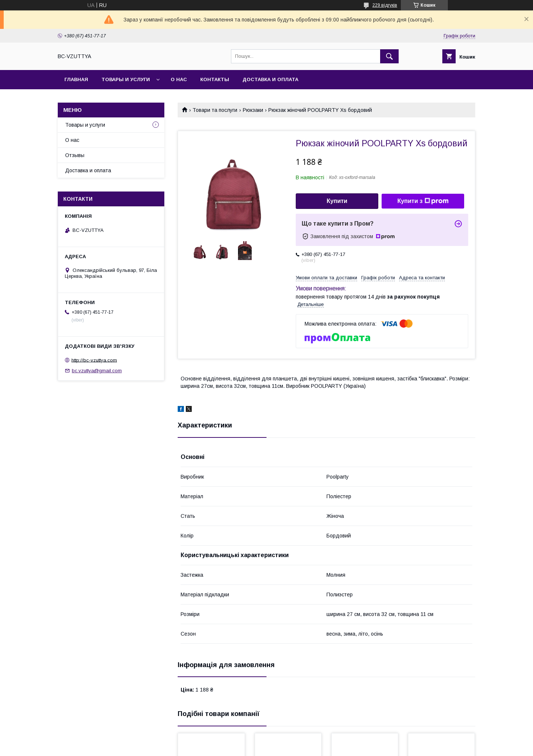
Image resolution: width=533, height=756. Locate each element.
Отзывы (75, 155)
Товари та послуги (215, 110)
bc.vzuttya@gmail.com (97, 371)
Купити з (423, 201)
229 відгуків (385, 5)
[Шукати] (389, 56)
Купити (337, 201)
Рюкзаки (253, 110)
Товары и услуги (126, 79)
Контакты (215, 79)
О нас (179, 79)
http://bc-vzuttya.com (94, 360)
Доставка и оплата (270, 79)
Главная (76, 79)
